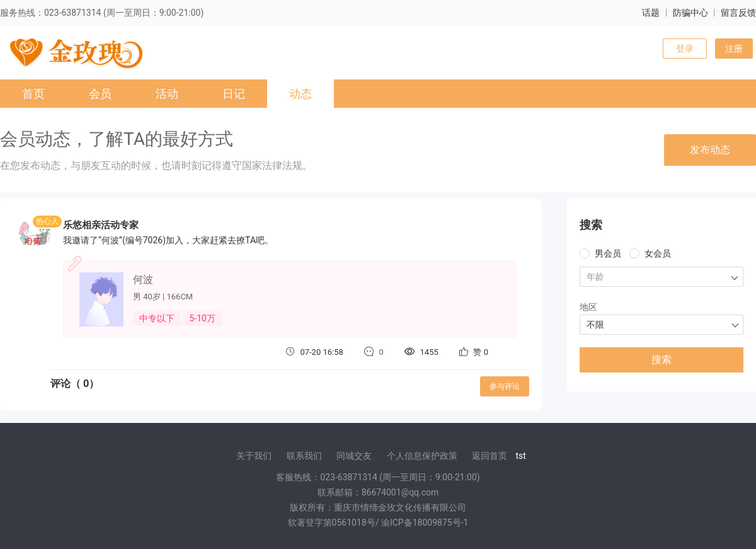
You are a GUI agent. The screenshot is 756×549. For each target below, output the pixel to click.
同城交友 (354, 456)
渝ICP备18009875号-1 (425, 523)
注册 (734, 49)
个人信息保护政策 (422, 456)
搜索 (661, 360)
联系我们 (304, 456)
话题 (651, 13)
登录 (685, 49)
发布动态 (710, 150)
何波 (143, 280)
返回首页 (490, 456)
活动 (167, 94)
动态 (301, 94)
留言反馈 (738, 13)
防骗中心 (690, 13)
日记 (234, 94)
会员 (100, 94)
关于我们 (254, 456)
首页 (33, 94)
